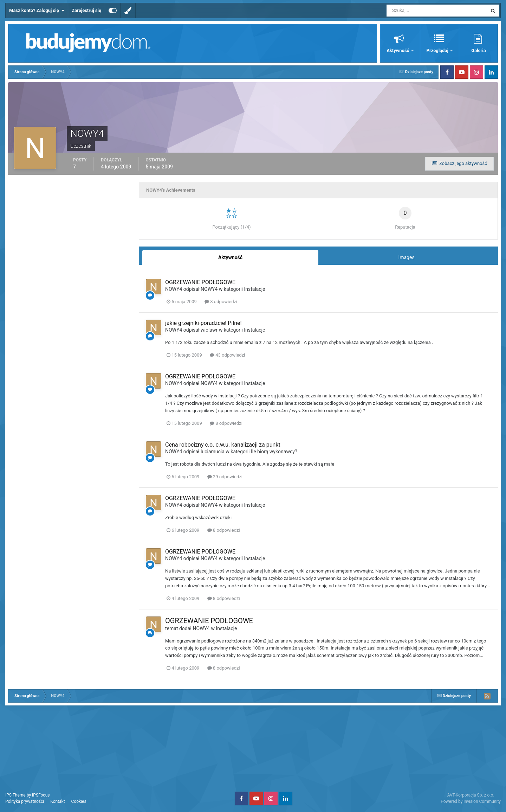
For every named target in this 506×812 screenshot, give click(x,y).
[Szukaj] (411, 11)
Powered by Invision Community (471, 801)
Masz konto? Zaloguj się (37, 11)
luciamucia (213, 452)
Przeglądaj (438, 50)
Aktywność (398, 50)
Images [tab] (406, 257)
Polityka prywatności (25, 801)
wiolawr (209, 330)
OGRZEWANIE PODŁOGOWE (200, 282)
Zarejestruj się (86, 10)
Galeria (478, 50)
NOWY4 (174, 289)
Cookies (79, 801)
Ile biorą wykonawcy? (274, 452)
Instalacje (254, 289)
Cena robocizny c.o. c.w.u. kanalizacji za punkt (223, 445)
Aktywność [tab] (230, 257)
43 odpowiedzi (227, 355)
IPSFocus (41, 795)
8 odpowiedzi (221, 302)
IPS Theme (15, 795)
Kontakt (57, 801)
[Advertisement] (253, 748)
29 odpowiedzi (225, 477)
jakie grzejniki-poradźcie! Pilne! (203, 323)
